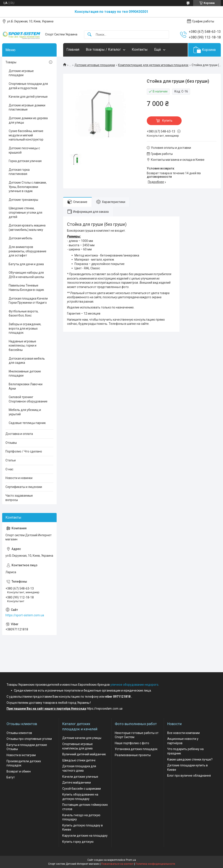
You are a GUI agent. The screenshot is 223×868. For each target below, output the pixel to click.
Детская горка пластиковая (19, 172)
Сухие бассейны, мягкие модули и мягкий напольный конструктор (26, 135)
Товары (11, 62)
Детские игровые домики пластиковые (27, 107)
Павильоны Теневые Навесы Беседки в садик (26, 288)
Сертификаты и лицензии (24, 487)
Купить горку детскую (78, 842)
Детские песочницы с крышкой (24, 150)
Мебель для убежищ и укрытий (25, 412)
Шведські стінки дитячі (79, 760)
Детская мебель (21, 238)
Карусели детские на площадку (85, 836)
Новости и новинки (19, 478)
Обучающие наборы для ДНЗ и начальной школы (26, 275)
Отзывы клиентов (19, 733)
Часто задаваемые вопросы (19, 498)
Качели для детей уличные (28, 97)
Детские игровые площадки (95, 65)
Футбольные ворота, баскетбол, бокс (24, 313)
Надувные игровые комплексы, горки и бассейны (23, 346)
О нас (9, 469)
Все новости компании (183, 733)
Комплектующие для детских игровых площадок (153, 65)
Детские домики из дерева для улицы (28, 120)
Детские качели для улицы (82, 738)
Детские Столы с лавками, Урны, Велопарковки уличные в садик (28, 187)
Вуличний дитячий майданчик (84, 754)
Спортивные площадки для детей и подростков (28, 86)
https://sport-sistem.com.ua (25, 615)
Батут (11, 777)
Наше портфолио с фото (132, 743)
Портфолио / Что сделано (24, 451)
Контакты (140, 49)
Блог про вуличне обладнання (189, 776)
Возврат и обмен (19, 771)
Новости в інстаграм (21, 755)
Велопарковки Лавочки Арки (26, 386)
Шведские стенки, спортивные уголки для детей (25, 212)
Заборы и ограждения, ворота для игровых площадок (25, 328)
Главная (73, 49)
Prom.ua (131, 860)
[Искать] (90, 35)
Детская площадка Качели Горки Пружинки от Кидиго (28, 301)
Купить (167, 121)
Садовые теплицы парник (27, 423)
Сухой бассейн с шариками (82, 789)
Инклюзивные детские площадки (25, 374)
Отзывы (11, 443)
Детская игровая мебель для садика (27, 361)
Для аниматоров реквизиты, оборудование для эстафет (28, 251)
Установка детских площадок (136, 749)
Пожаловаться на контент (117, 864)
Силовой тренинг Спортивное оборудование (28, 399)
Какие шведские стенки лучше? (190, 759)
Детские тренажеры (23, 200)
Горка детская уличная (25, 161)
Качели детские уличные (80, 777)
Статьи (11, 460)
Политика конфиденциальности (155, 864)
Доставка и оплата (19, 434)
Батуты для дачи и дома (26, 264)
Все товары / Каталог (103, 49)
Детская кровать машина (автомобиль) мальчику (27, 228)
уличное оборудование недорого (134, 685)
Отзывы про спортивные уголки (29, 739)
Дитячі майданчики (77, 783)
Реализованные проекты (133, 755)
